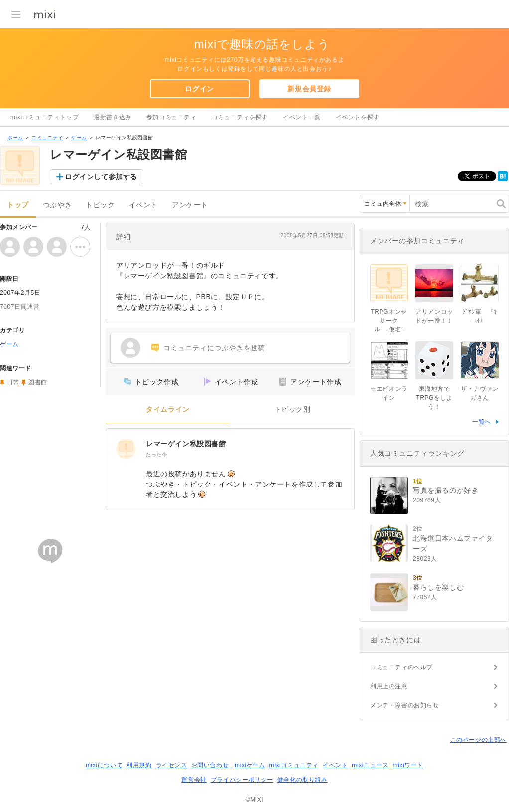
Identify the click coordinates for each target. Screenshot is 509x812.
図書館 (38, 382)
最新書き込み (113, 117)
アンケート (190, 205)
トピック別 (293, 409)
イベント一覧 (302, 117)
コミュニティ (47, 137)
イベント (143, 205)
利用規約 (139, 765)
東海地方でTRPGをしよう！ (434, 398)
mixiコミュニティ (294, 765)
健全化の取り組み (303, 780)
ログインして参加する (101, 177)
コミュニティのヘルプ (401, 667)
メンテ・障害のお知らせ (405, 705)
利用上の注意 (389, 686)
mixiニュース (370, 765)
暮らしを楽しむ (438, 587)
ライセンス (172, 765)
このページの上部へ (478, 740)
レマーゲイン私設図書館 (186, 444)
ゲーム (79, 137)
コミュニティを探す (240, 117)
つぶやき (57, 205)
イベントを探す (358, 117)
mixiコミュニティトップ (45, 117)
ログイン (199, 89)
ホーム (15, 137)
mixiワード (408, 765)
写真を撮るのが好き (445, 490)
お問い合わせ (210, 765)
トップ (18, 205)
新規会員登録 (309, 89)
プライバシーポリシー (242, 780)
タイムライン (168, 409)
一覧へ (482, 422)
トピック (100, 205)
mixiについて (104, 765)
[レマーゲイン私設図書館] (126, 449)
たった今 (156, 454)
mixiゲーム (250, 765)
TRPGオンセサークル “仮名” (389, 321)
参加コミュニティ (172, 117)
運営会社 (194, 780)
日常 (13, 382)
